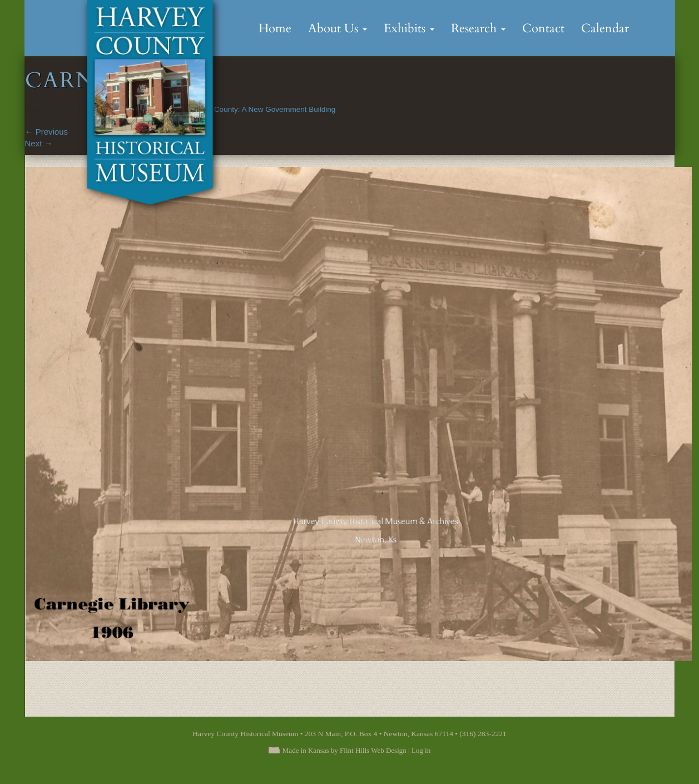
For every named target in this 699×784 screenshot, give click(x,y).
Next (39, 143)
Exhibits (409, 28)
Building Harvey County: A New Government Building (248, 109)
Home (275, 28)
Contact (543, 28)
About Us (338, 28)
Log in (421, 750)
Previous (47, 132)
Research (478, 28)
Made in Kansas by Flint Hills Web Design (344, 750)
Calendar (605, 28)
